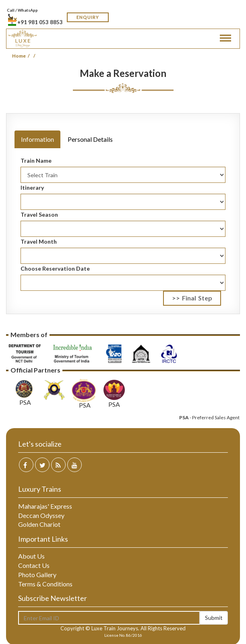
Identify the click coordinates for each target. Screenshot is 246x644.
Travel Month (39, 241)
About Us (31, 556)
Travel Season (39, 214)
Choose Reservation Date (55, 268)
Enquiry (88, 17)
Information (37, 139)
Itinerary (32, 187)
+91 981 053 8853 (35, 20)
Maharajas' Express (45, 506)
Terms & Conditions (45, 584)
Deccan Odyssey (41, 515)
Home (19, 56)
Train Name (36, 160)
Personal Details (90, 139)
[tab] (37, 126)
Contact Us (34, 565)
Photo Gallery (37, 575)
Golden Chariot (39, 524)
